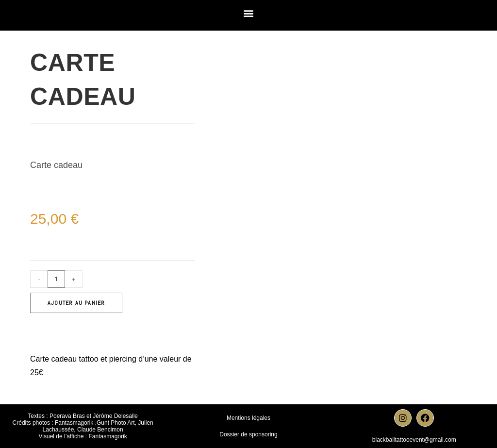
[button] (249, 13)
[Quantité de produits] (56, 279)
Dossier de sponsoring (248, 434)
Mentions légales (248, 418)
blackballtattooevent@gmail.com (414, 440)
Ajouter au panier (76, 303)
